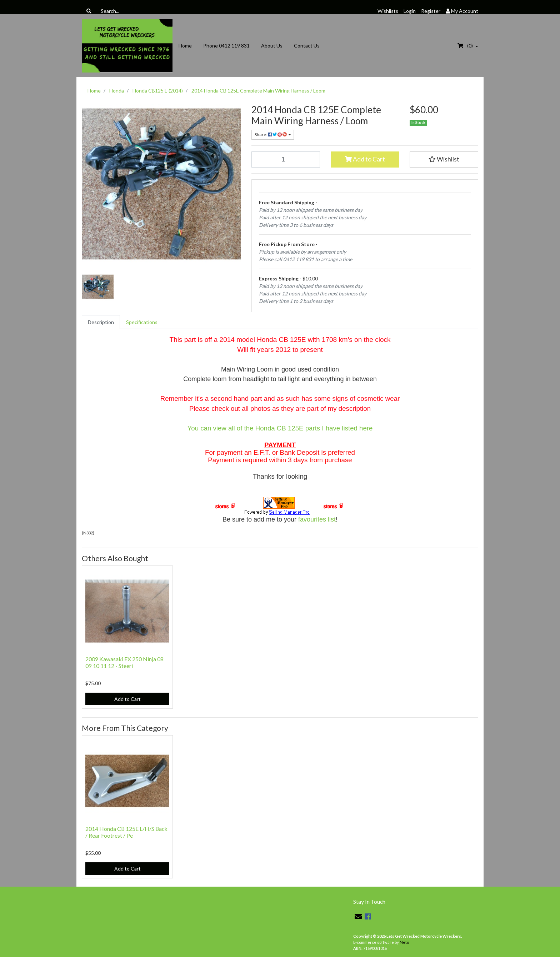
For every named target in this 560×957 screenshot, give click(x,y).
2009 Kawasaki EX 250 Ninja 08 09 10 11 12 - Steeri (124, 662)
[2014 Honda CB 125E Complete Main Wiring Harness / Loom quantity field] (286, 159)
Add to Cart (365, 159)
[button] (444, 159)
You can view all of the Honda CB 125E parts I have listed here (280, 428)
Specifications (142, 322)
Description (101, 322)
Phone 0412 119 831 (226, 46)
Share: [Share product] (271, 134)
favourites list (317, 519)
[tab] (101, 322)
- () (466, 46)
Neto (404, 942)
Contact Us (307, 46)
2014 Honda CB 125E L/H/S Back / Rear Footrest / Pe (126, 832)
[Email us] (358, 916)
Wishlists (388, 11)
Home (185, 46)
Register (431, 11)
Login (410, 11)
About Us (272, 46)
